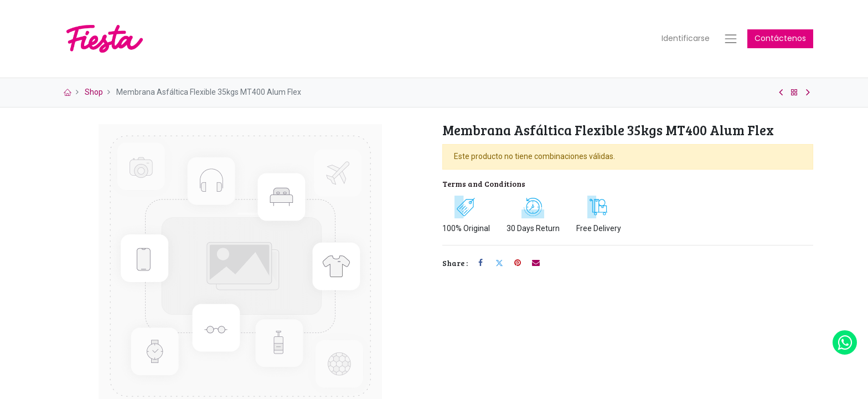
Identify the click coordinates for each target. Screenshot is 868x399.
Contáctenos (780, 42)
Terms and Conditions (484, 190)
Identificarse (686, 42)
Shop (94, 99)
